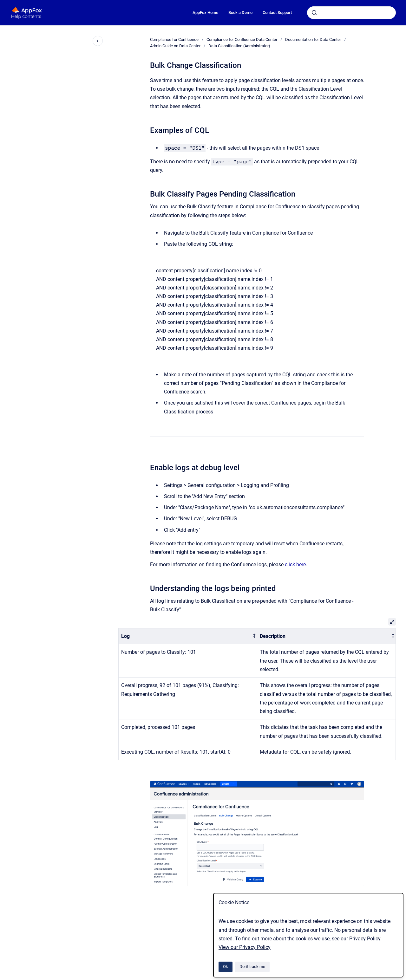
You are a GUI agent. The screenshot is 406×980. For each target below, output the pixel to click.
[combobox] (351, 13)
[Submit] (314, 13)
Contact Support (277, 13)
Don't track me (252, 967)
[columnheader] (188, 636)
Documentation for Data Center (313, 39)
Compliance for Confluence (174, 39)
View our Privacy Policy (245, 947)
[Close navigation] (98, 41)
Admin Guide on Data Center (175, 46)
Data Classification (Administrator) (239, 46)
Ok (226, 967)
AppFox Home (205, 13)
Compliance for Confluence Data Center (242, 39)
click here (295, 565)
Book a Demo (240, 13)
